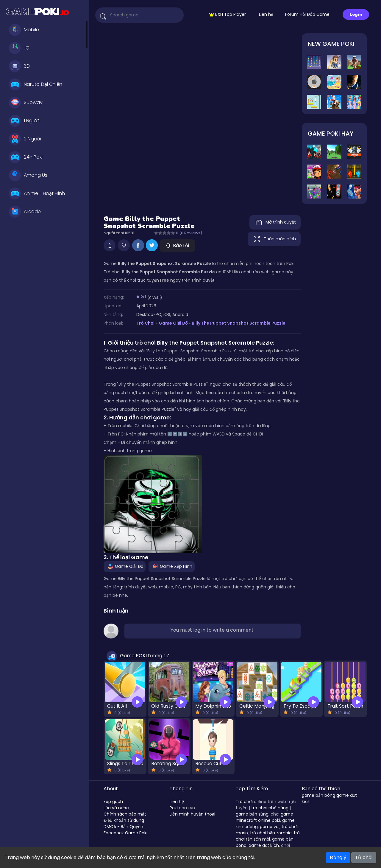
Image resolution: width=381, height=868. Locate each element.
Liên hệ (266, 14)
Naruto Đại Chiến (36, 84)
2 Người (25, 139)
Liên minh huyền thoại (192, 814)
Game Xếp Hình (172, 566)
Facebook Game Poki (125, 833)
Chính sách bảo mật (125, 814)
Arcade (25, 212)
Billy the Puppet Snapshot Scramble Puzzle (239, 323)
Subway (26, 103)
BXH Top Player (228, 14)
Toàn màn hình (274, 239)
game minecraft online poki (264, 817)
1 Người (24, 121)
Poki (174, 808)
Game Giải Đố (173, 323)
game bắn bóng (318, 795)
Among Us (28, 175)
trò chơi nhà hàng (270, 808)
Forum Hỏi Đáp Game (307, 14)
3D (19, 66)
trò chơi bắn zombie (271, 833)
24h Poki (26, 157)
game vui (270, 827)
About (111, 789)
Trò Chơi (145, 323)
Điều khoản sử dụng (124, 820)
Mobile (24, 30)
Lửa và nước (116, 808)
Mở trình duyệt (275, 222)
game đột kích (264, 845)
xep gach (113, 802)
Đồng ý (338, 857)
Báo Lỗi (177, 245)
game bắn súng (252, 814)
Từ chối (364, 857)
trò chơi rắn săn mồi (268, 836)
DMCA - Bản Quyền (123, 827)
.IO (19, 48)
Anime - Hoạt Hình (37, 193)
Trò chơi (244, 802)
